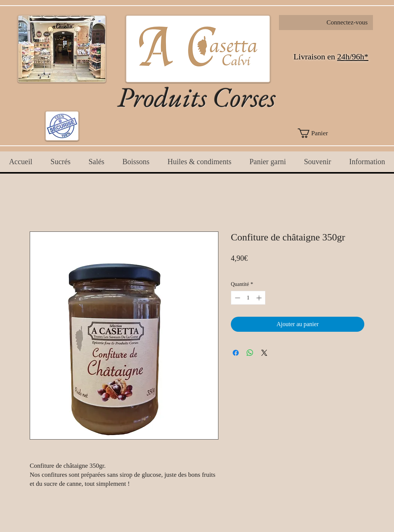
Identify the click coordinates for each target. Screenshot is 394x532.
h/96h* (357, 57)
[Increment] (260, 298)
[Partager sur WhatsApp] (250, 353)
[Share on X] (264, 353)
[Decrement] (237, 298)
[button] (326, 133)
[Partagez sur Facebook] (236, 353)
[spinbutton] (248, 298)
